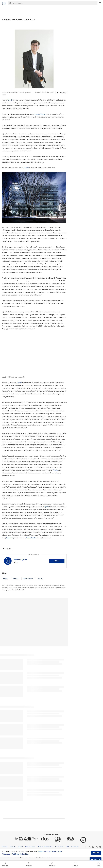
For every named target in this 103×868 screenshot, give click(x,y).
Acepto (96, 853)
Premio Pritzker (40, 114)
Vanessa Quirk (20, 560)
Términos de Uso (44, 851)
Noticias (6, 579)
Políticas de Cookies (20, 854)
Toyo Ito (10, 100)
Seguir (57, 561)
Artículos (16, 579)
